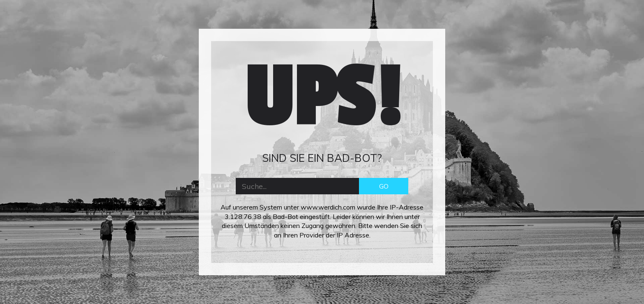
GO (384, 186)
